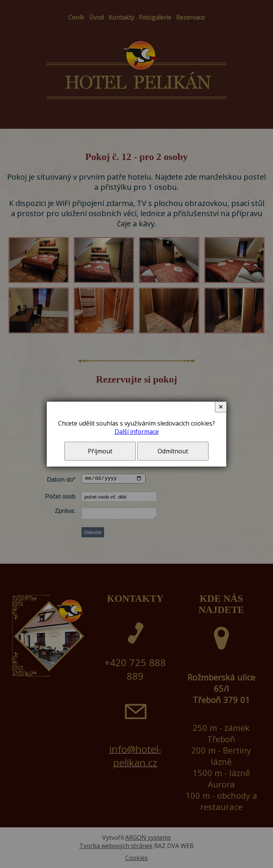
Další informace (137, 432)
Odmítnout (173, 451)
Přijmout (100, 451)
